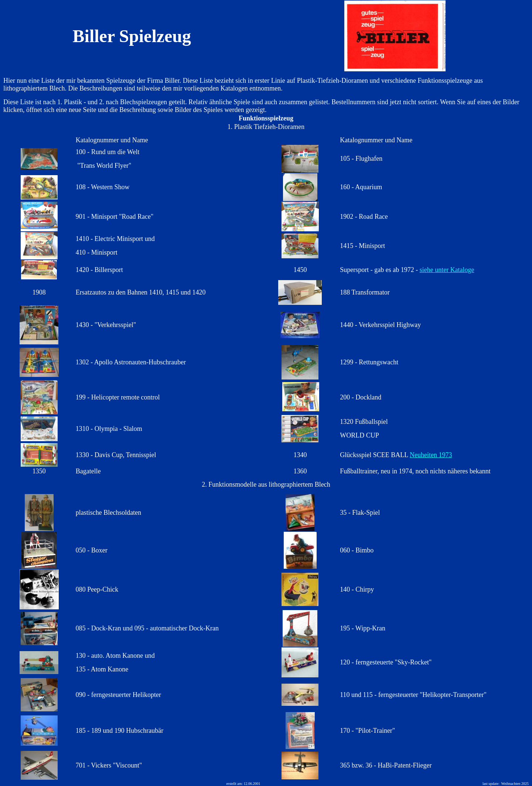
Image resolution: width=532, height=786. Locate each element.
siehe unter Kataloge (447, 270)
